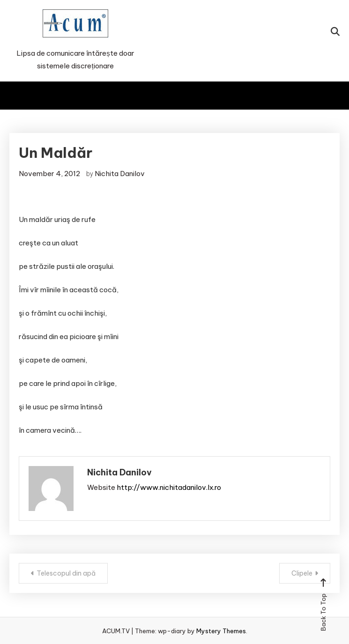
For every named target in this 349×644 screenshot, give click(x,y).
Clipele (302, 573)
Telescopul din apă (66, 573)
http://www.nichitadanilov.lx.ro (169, 487)
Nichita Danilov (120, 174)
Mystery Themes (221, 631)
